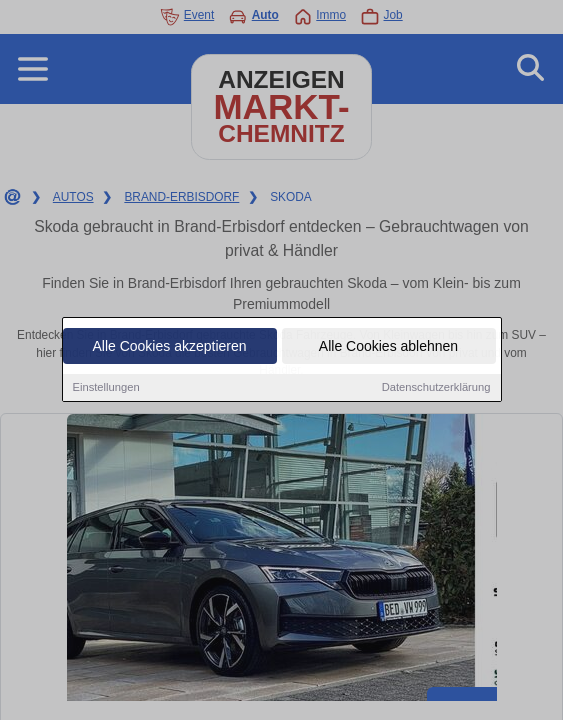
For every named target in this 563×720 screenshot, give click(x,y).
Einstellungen (106, 388)
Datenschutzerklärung (436, 388)
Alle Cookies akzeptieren (169, 347)
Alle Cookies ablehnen (388, 347)
